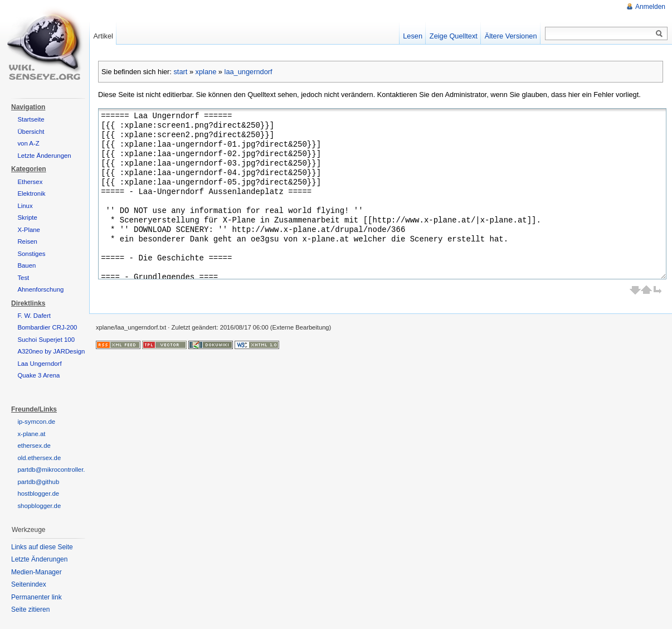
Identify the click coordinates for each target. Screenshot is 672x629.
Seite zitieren (30, 609)
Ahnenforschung (40, 289)
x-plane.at (31, 434)
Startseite (31, 119)
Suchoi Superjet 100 (46, 340)
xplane (206, 72)
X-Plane (29, 230)
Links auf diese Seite (42, 547)
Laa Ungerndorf (39, 364)
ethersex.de (34, 446)
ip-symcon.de (36, 422)
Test (23, 278)
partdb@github (38, 482)
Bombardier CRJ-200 (47, 327)
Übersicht (31, 132)
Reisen (27, 241)
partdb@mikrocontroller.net (55, 470)
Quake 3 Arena (38, 375)
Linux (25, 206)
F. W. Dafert (34, 316)
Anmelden (650, 7)
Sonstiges (31, 254)
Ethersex (30, 182)
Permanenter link (36, 597)
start (180, 72)
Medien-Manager (36, 572)
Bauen (26, 265)
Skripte (27, 217)
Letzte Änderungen (44, 156)
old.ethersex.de (39, 458)
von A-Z (28, 143)
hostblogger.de (38, 493)
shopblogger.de (39, 506)
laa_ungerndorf (249, 72)
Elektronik (31, 193)
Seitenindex (29, 584)
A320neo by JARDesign (51, 351)
